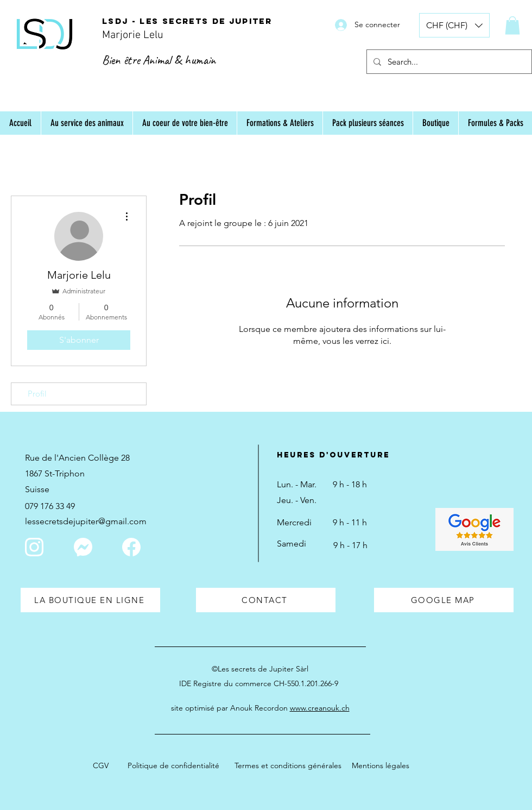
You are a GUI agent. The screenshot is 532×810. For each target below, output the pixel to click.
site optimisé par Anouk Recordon (260, 708)
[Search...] (448, 62)
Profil (37, 394)
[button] (454, 25)
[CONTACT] (266, 600)
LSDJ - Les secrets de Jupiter (187, 21)
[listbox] (454, 25)
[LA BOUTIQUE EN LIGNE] (90, 600)
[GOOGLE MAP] (444, 600)
